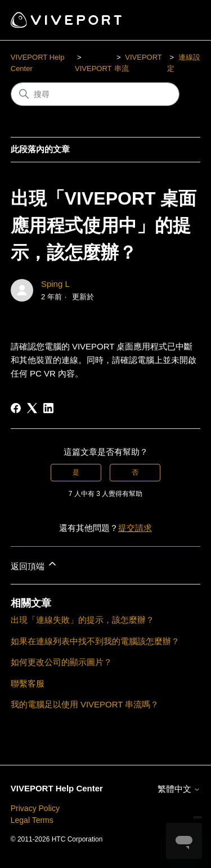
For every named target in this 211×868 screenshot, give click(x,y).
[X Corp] (32, 408)
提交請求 (135, 528)
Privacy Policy (35, 808)
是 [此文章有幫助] (76, 472)
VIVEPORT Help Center (57, 788)
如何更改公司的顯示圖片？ (61, 662)
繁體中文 (179, 789)
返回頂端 (34, 564)
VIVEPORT (93, 68)
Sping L (55, 284)
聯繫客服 (28, 683)
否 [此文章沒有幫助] (135, 472)
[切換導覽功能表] (180, 20)
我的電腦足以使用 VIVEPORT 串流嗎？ (85, 704)
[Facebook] (16, 408)
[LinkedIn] (48, 408)
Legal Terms (32, 820)
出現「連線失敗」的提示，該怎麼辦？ (82, 620)
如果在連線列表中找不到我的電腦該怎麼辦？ (95, 641)
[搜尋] (95, 94)
